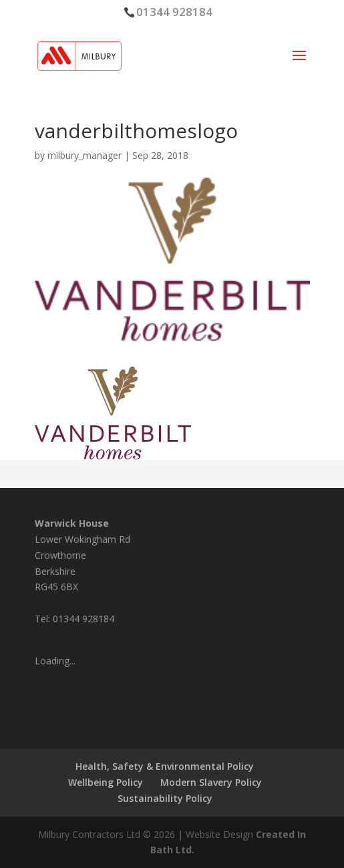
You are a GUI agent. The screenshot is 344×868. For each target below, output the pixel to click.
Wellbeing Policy (106, 782)
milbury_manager (84, 155)
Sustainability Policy (165, 798)
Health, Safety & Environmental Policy (165, 766)
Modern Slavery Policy (211, 782)
